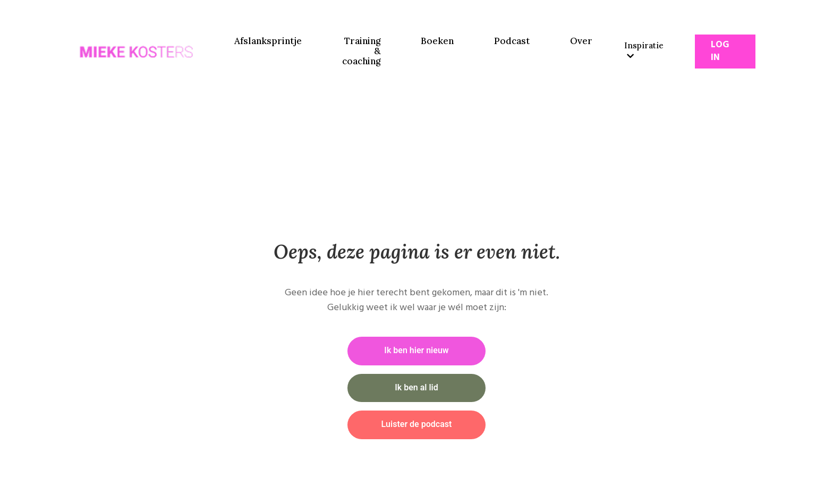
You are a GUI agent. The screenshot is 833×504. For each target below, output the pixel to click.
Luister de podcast (417, 424)
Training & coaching (361, 52)
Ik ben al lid (416, 388)
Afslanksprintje (268, 41)
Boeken (437, 41)
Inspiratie (644, 50)
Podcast (512, 41)
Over (581, 41)
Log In (720, 51)
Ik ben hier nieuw (416, 351)
